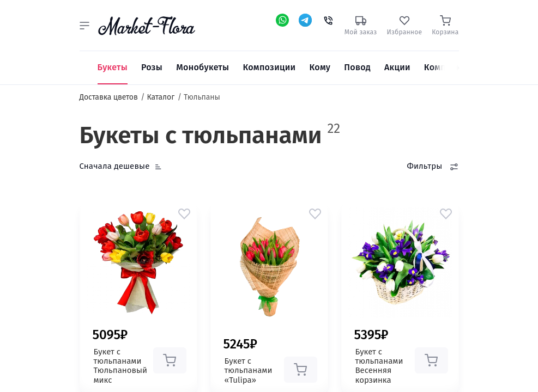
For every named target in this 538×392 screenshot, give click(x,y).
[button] (84, 26)
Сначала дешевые (115, 166)
